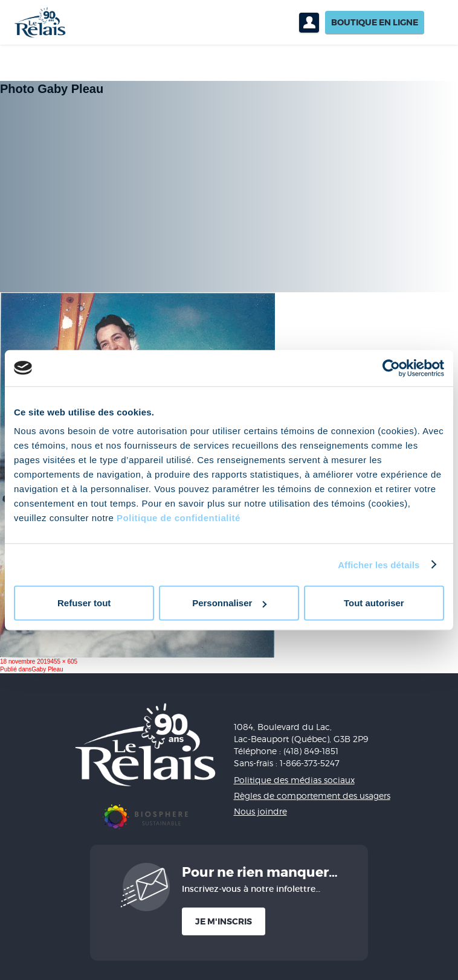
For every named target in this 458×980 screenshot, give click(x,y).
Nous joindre (260, 811)
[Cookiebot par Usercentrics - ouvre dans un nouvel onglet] (391, 368)
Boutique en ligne (375, 22)
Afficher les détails (379, 564)
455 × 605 (64, 661)
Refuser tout (84, 603)
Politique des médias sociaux (294, 780)
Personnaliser (229, 603)
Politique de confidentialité (179, 518)
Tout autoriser (374, 603)
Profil (309, 23)
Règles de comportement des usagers (312, 796)
